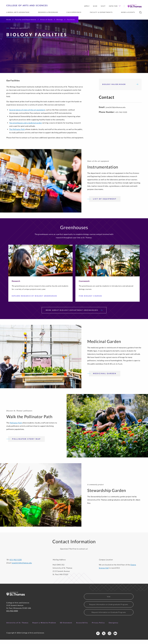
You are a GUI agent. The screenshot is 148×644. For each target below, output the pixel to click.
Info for (115, 6)
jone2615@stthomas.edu (116, 112)
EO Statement (66, 627)
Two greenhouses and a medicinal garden (26, 127)
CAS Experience (74, 12)
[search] (140, 12)
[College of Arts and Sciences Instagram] (109, 638)
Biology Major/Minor (120, 89)
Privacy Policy (98, 627)
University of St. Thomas (17, 627)
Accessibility (82, 627)
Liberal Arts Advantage (18, 12)
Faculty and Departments (26, 20)
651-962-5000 (12, 615)
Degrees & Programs (48, 12)
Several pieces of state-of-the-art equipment (27, 114)
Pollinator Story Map (26, 443)
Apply (87, 6)
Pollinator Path (16, 427)
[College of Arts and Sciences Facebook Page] (98, 638)
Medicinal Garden (105, 378)
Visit (103, 6)
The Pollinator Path (17, 134)
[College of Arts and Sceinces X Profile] (104, 638)
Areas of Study (47, 20)
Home (9, 20)
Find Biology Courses (91, 300)
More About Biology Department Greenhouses (74, 314)
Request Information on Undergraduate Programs (109, 609)
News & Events (128, 12)
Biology (60, 20)
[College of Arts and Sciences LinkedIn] (115, 638)
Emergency (114, 627)
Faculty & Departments (101, 12)
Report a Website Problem (44, 627)
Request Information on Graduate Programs (109, 616)
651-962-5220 (16, 564)
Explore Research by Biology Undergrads (35, 300)
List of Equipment (105, 203)
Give (95, 6)
